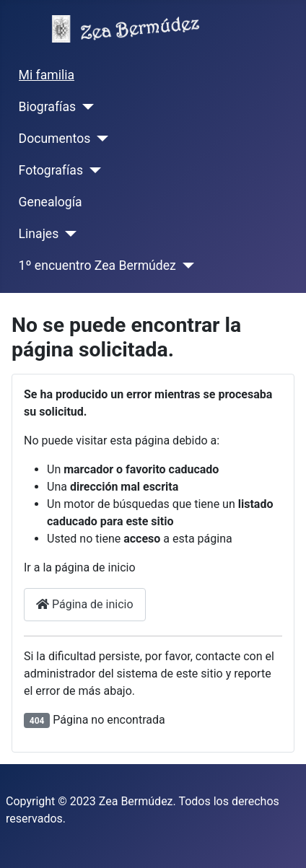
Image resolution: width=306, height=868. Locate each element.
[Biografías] (85, 107)
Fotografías (51, 170)
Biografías (47, 107)
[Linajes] (67, 234)
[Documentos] (99, 139)
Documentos (55, 139)
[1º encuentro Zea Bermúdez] (185, 266)
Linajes (39, 234)
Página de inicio (85, 604)
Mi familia (47, 75)
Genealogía (51, 202)
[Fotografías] (92, 170)
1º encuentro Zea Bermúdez (97, 266)
